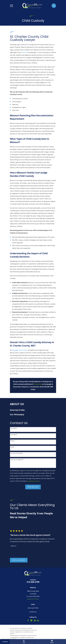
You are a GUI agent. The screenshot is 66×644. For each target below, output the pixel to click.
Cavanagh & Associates (19, 350)
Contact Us (33, 612)
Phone (13, 441)
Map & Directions (33, 599)
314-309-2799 (33, 582)
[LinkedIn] (38, 620)
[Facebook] (28, 620)
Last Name (14, 435)
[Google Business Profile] (31, 620)
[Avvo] (35, 620)
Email (12, 447)
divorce (25, 52)
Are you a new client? (17, 453)
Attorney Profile (33, 608)
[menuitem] (33, 410)
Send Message (33, 487)
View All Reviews (19, 560)
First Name (14, 428)
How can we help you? (17, 460)
